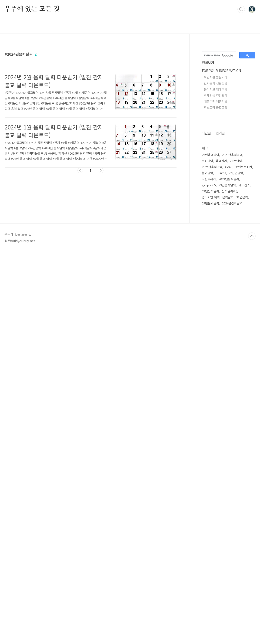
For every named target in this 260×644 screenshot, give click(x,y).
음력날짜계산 (230, 476)
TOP (252, 628)
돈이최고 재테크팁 (216, 89)
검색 (241, 9)
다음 (101, 170)
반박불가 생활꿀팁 (216, 83)
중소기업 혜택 (211, 482)
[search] (218, 55)
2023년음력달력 (232, 439)
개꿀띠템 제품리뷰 (216, 101)
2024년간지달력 (232, 488)
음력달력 (228, 482)
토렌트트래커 (244, 451)
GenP (229, 451)
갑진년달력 (236, 457)
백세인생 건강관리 (216, 95)
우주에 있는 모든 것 (32, 9)
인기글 (220, 249)
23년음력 (242, 482)
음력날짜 (221, 445)
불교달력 (207, 457)
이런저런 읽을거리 (216, 77)
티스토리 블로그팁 (216, 107)
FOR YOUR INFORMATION (221, 71)
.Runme (221, 457)
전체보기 (208, 63)
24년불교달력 (210, 488)
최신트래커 (209, 463)
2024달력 (236, 445)
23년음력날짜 (210, 476)
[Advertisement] (229, 173)
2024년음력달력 (212, 451)
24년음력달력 (210, 439)
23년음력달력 (227, 469)
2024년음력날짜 (229, 463)
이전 (80, 170)
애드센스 (244, 469)
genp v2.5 (209, 469)
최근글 (206, 249)
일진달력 (207, 445)
